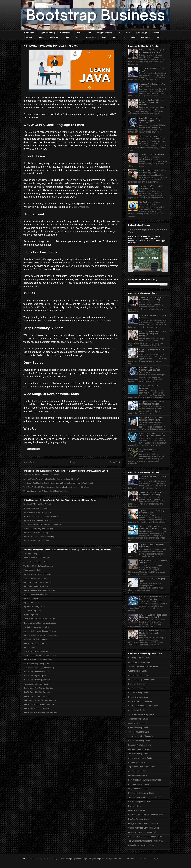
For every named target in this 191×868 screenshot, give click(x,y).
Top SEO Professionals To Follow (36, 627)
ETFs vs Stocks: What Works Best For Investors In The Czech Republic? (51, 479)
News (62, 859)
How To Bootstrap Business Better (37, 696)
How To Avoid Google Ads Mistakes (37, 541)
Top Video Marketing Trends (34, 607)
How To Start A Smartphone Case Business (40, 712)
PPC (79, 33)
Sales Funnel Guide (136, 710)
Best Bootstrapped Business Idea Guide (145, 780)
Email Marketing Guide (138, 688)
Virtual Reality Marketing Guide (141, 714)
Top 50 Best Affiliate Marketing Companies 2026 (152, 187)
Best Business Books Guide (140, 784)
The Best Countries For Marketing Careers (40, 655)
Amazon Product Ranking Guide (36, 562)
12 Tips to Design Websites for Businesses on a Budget (152, 403)
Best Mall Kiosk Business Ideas (35, 639)
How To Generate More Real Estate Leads (40, 623)
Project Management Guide (140, 802)
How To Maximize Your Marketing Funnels (40, 590)
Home (72, 462)
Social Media (66, 33)
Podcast (78, 859)
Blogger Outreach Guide (138, 697)
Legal (57, 859)
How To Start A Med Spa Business (37, 692)
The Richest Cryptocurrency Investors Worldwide (42, 524)
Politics (133, 859)
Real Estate (91, 37)
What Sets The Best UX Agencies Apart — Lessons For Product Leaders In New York (56, 487)
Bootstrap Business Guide (139, 658)
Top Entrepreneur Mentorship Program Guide (147, 841)
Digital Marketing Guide (138, 684)
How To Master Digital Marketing (36, 533)
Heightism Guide (135, 806)
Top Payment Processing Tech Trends (38, 582)
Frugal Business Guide (138, 789)
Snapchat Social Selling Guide (141, 736)
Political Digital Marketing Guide (141, 845)
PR (119, 33)
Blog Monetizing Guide (32, 611)
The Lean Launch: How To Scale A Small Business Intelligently (47, 491)
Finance (41, 37)
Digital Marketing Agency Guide (141, 793)
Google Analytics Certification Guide (143, 832)
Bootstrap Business (33, 859)
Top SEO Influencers (31, 603)
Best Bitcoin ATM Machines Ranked (37, 504)
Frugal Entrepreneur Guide (139, 662)
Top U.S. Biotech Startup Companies (38, 574)
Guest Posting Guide (137, 810)
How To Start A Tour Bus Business (36, 708)
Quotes (96, 859)
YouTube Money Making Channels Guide (145, 797)
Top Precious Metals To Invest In (36, 586)
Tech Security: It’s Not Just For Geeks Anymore (42, 475)
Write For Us (105, 859)
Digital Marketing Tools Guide (140, 701)
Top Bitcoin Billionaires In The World (37, 520)
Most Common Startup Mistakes (36, 594)
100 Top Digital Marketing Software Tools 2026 (150, 203)
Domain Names (117, 859)
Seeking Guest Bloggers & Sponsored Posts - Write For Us (152, 137)
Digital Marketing (47, 33)
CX (72, 859)
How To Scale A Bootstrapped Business (39, 704)
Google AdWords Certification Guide (143, 823)
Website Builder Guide (137, 671)
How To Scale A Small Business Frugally (39, 537)
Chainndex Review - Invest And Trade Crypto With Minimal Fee (152, 435)
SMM (127, 859)
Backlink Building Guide (138, 693)
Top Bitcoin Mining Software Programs (38, 566)
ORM (128, 33)
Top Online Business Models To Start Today (40, 635)
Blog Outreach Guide (137, 771)
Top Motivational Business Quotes (36, 684)
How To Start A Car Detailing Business (38, 688)
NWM (68, 859)
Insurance (146, 37)
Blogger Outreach (104, 33)
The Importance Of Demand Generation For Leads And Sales (153, 527)
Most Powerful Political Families (36, 651)
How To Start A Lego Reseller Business (38, 659)
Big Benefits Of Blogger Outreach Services (40, 631)
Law (158, 37)
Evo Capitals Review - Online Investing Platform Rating (151, 419)
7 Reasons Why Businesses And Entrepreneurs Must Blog (153, 51)
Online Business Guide (138, 775)
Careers (147, 859)
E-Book (89, 859)
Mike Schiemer (48, 859)
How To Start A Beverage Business (37, 680)
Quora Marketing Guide (138, 723)
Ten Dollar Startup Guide (33, 554)
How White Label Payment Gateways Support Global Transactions (150, 120)
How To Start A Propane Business (36, 672)
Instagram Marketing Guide (139, 745)
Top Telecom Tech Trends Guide (142, 767)
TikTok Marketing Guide (138, 754)
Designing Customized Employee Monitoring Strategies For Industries (153, 102)
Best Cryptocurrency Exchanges (36, 508)
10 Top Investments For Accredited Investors (149, 450)
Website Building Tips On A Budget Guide (145, 837)
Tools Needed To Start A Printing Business (40, 700)
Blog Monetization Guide (138, 675)
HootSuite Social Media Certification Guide (146, 815)
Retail (114, 37)
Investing (54, 37)
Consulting (29, 33)
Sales (104, 37)
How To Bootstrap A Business (35, 643)
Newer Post (29, 462)
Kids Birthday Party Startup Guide (36, 664)
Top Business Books (31, 598)
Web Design (141, 33)
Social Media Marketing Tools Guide (143, 706)
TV (84, 859)
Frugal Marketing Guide (32, 570)
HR (124, 37)
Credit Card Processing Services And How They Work (153, 171)
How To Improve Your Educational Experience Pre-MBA (153, 598)
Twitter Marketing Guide (138, 719)
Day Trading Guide (31, 615)
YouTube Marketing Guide (139, 732)
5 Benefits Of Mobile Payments (152, 154)
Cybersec (140, 859)
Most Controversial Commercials (36, 578)
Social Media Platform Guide (140, 758)
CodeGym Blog (80, 207)
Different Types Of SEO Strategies (37, 558)
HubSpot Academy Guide (139, 819)
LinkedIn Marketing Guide (139, 749)
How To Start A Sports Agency (35, 676)
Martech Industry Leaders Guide (142, 680)
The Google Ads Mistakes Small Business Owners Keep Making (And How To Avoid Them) (58, 483)
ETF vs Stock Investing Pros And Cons (38, 529)
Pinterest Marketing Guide (139, 741)
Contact (156, 33)
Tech (78, 37)
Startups (28, 37)
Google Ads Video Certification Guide (144, 828)
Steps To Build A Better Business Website (39, 619)
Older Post (115, 462)
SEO (89, 33)
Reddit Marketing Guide (138, 728)
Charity (153, 859)
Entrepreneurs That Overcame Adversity (39, 668)
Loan (133, 37)
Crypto (67, 37)
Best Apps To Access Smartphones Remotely (41, 516)
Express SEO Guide (137, 762)
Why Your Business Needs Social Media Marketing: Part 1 (153, 616)
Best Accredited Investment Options (37, 512)
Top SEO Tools (29, 647)
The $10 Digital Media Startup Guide (143, 666)
